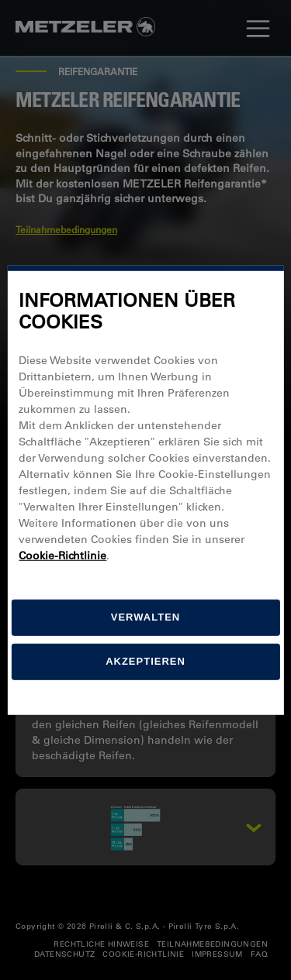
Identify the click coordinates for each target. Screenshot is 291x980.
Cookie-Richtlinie (62, 555)
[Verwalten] (145, 618)
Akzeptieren (145, 661)
